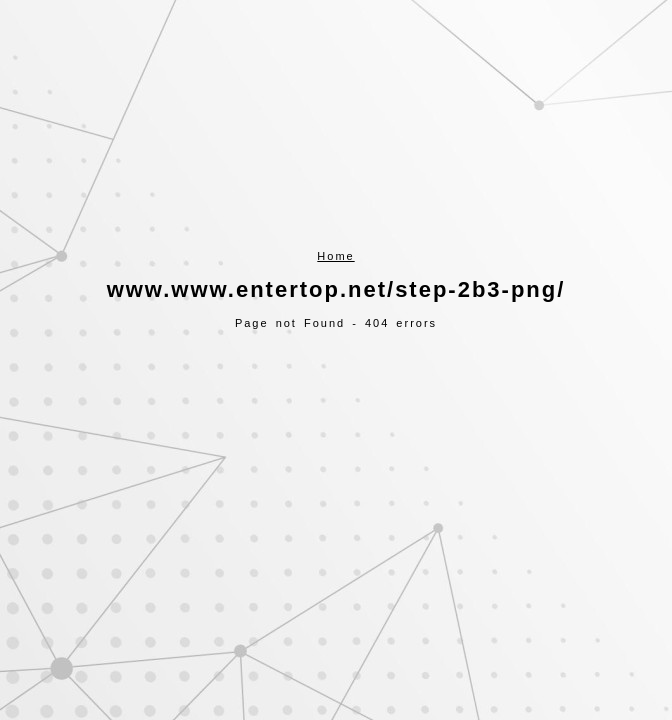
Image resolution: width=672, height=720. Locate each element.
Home (335, 256)
